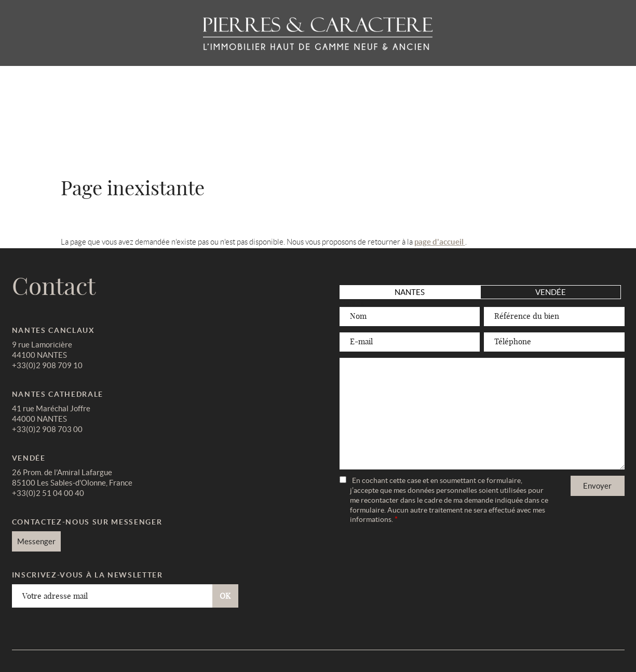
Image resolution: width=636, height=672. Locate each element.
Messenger (36, 541)
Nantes (410, 292)
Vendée (551, 292)
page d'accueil (440, 242)
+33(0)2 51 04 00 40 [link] (48, 493)
